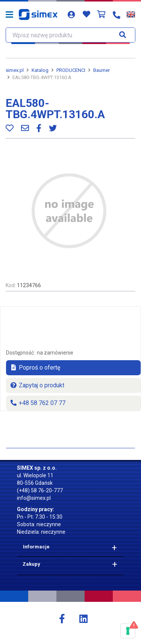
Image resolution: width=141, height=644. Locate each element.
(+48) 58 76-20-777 (40, 490)
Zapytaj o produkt (37, 385)
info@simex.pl (34, 498)
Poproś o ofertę (35, 368)
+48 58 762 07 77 (38, 403)
